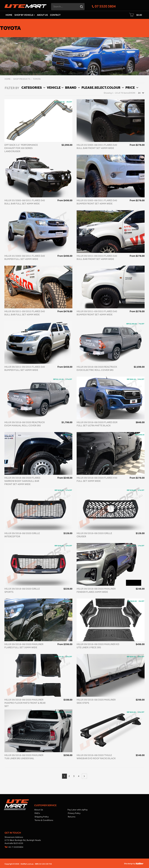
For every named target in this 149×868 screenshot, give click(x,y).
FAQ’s (37, 813)
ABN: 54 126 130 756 (43, 864)
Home (9, 15)
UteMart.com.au (27, 864)
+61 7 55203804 (14, 847)
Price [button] (132, 87)
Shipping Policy (42, 817)
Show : (132, 93)
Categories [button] (33, 87)
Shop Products (22, 79)
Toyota (37, 79)
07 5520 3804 (105, 6)
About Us (42, 15)
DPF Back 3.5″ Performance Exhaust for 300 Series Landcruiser (21, 148)
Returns (72, 817)
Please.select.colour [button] (102, 87)
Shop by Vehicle (25, 15)
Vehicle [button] (55, 87)
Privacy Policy (74, 813)
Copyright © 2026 (12, 864)
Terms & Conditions (44, 820)
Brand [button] (72, 87)
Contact (55, 15)
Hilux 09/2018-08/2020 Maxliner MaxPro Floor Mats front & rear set (25, 703)
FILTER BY (12, 88)
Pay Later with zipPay (78, 810)
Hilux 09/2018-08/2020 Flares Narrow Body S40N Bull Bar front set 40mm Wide (22, 481)
